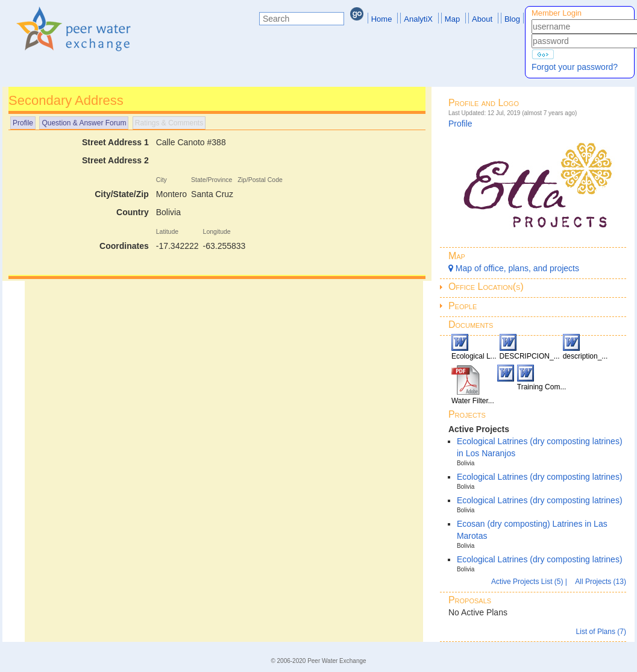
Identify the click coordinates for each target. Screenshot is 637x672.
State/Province (212, 180)
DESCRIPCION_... (530, 356)
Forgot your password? (575, 67)
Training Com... (542, 387)
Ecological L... (474, 356)
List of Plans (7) (601, 632)
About (482, 19)
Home (382, 19)
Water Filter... (473, 401)
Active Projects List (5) (528, 582)
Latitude (167, 231)
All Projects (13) (601, 582)
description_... (585, 356)
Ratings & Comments (169, 123)
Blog (512, 19)
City (162, 180)
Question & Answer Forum (84, 123)
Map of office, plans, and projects (514, 268)
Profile (23, 123)
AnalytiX (418, 19)
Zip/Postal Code (260, 180)
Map (452, 19)
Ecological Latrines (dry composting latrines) (540, 477)
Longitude (217, 231)
